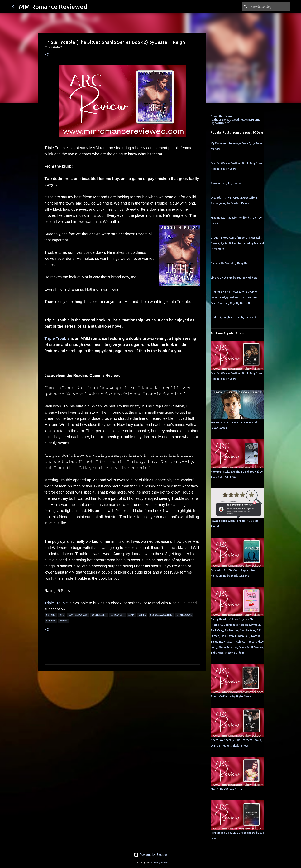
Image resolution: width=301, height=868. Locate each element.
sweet (64, 621)
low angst (117, 615)
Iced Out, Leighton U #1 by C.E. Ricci (233, 318)
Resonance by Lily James (226, 183)
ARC (62, 615)
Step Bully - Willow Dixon (226, 789)
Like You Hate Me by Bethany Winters (234, 278)
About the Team (221, 116)
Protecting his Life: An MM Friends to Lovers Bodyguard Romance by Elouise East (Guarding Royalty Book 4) (235, 298)
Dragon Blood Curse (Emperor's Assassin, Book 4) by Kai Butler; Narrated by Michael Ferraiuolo (237, 243)
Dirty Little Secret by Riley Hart (230, 263)
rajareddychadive (159, 863)
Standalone (184, 615)
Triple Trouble (57, 338)
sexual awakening (161, 615)
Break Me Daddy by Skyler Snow (231, 696)
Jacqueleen (99, 615)
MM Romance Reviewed (53, 7)
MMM (131, 615)
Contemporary (78, 615)
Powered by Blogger (151, 855)
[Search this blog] (270, 7)
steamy (51, 621)
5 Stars (51, 615)
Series (142, 615)
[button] (47, 55)
